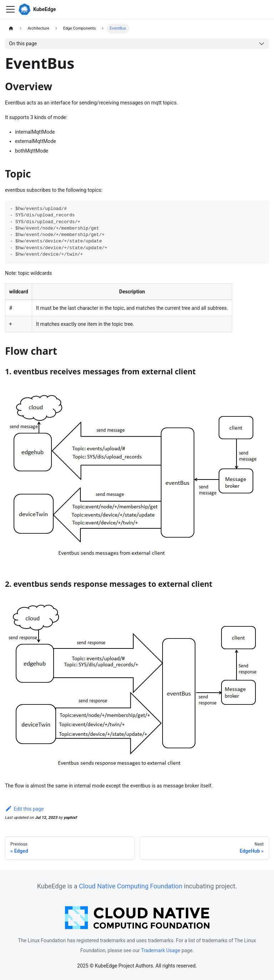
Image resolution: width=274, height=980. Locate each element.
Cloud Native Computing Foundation (131, 886)
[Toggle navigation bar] (10, 9)
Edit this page (24, 809)
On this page (23, 43)
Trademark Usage (161, 950)
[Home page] (11, 29)
